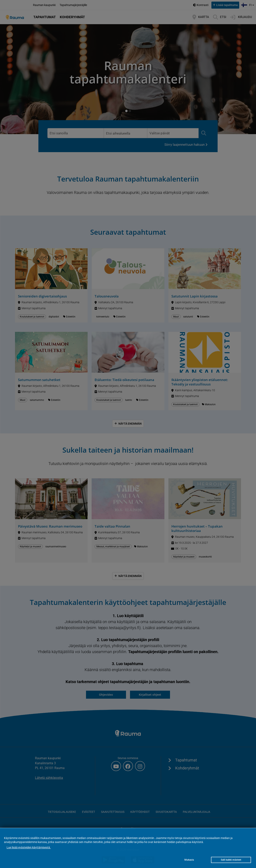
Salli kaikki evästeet (231, 860)
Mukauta (189, 860)
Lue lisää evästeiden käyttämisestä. (29, 847)
